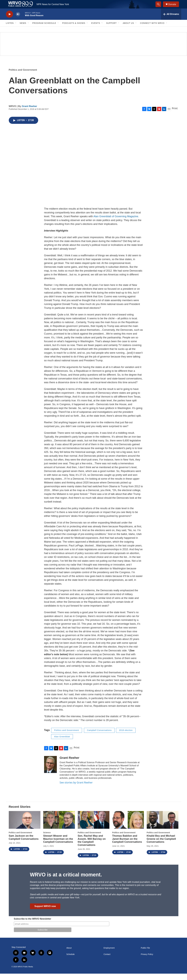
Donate (174, 7)
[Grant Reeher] (50, 771)
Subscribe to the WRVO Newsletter (33, 925)
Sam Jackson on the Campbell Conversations (24, 844)
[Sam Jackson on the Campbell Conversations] (25, 826)
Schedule (71, 961)
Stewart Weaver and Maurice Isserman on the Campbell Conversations (58, 845)
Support (111, 29)
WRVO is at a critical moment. (66, 881)
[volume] (18, 21)
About (69, 954)
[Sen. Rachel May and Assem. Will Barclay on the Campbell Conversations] (94, 826)
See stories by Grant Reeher (76, 789)
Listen (10, 29)
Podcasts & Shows (74, 29)
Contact (107, 961)
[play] (9, 21)
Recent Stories (20, 813)
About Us (128, 29)
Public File (145, 954)
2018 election (126, 737)
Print (175, 115)
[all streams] (171, 21)
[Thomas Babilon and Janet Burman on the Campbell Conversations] (128, 826)
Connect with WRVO (152, 29)
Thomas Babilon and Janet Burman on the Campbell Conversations (127, 845)
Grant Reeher (30, 113)
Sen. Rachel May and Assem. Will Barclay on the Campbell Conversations (92, 847)
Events (96, 29)
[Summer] (94, 50)
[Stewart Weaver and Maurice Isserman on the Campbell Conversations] (59, 826)
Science (47, 839)
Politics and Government (23, 76)
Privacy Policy (147, 961)
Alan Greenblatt (62, 743)
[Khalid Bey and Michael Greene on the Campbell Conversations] (163, 826)
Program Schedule (44, 29)
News (23, 29)
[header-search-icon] (160, 8)
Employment (109, 954)
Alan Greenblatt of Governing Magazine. (116, 223)
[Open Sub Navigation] (16, 29)
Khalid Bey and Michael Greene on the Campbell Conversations (161, 845)
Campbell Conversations (99, 737)
